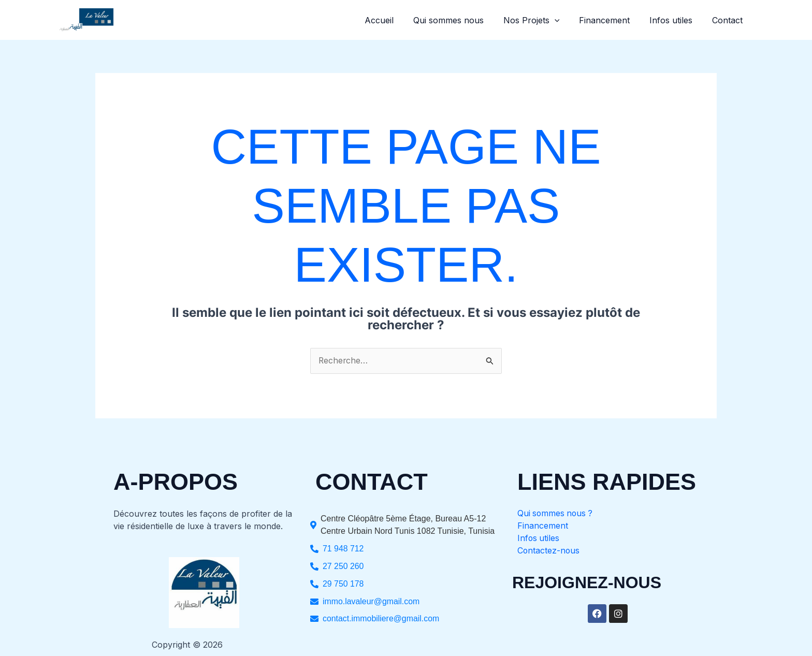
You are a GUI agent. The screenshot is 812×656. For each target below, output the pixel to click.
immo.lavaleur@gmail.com (372, 601)
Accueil (396, 20)
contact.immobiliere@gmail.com (381, 619)
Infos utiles (676, 20)
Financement (612, 20)
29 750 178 (343, 584)
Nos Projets (542, 20)
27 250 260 (343, 566)
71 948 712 (343, 549)
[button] (565, 20)
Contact (729, 20)
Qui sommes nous (462, 20)
